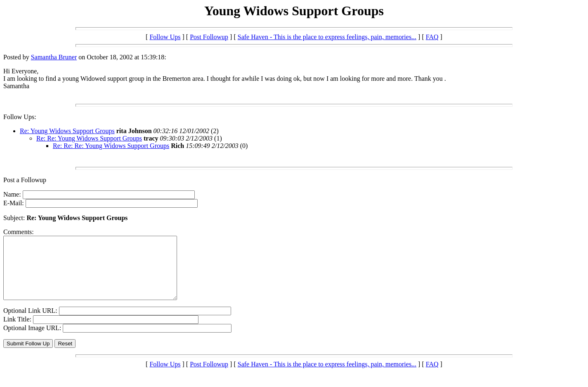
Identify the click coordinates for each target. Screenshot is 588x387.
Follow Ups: (20, 117)
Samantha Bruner (54, 57)
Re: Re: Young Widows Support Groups (89, 138)
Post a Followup (25, 180)
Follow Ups (165, 37)
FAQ (432, 37)
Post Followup (209, 37)
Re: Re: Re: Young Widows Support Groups (111, 146)
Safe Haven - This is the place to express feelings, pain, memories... (327, 37)
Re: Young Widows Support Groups (67, 131)
